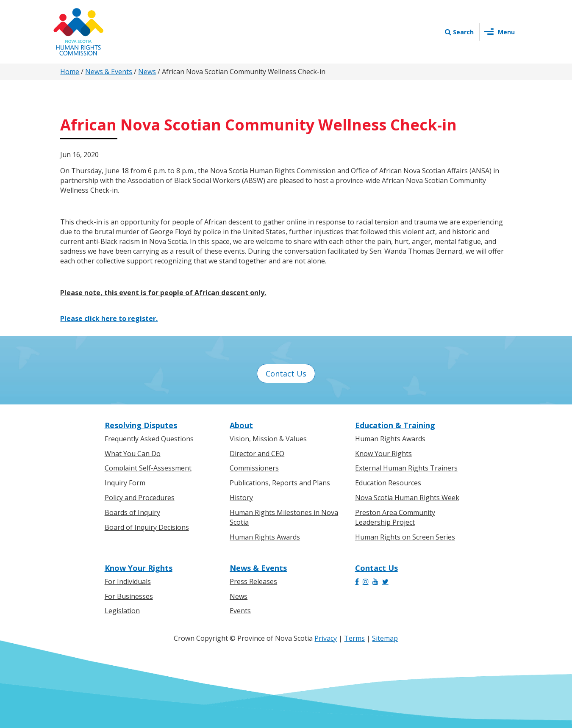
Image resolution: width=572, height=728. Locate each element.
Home (70, 72)
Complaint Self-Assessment (148, 468)
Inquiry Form (125, 483)
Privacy (326, 638)
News (147, 72)
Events (240, 611)
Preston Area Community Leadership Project (395, 517)
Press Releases (253, 581)
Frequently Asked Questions (149, 439)
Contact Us (286, 374)
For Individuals (128, 581)
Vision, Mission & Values (268, 439)
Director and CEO (257, 454)
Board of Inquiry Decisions (147, 527)
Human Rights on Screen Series (405, 537)
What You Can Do (133, 454)
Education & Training (395, 425)
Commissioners (254, 468)
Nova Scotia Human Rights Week (407, 498)
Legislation (122, 611)
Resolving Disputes (141, 425)
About (241, 425)
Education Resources (388, 483)
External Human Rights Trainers (406, 468)
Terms (354, 638)
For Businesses (129, 596)
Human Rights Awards (265, 537)
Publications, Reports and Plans (280, 483)
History (241, 498)
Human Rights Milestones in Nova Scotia (284, 517)
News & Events (109, 72)
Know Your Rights (383, 454)
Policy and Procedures (140, 498)
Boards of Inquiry (132, 512)
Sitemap (385, 638)
